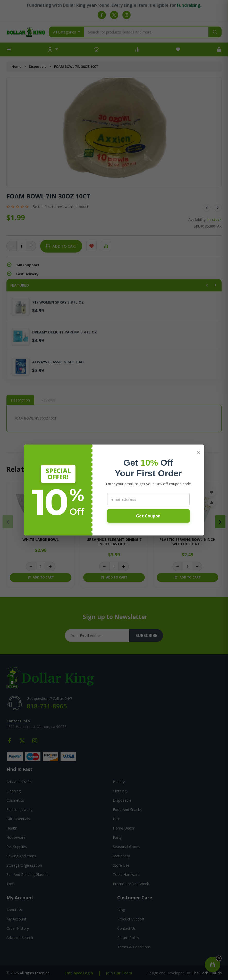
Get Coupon (148, 516)
